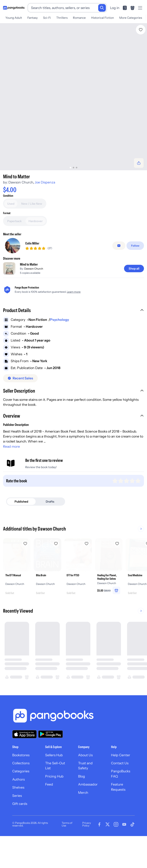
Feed (49, 810)
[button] (73, 337)
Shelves (18, 813)
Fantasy (33, 18)
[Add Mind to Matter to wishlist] (141, 30)
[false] (119, 271)
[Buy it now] (73, 212)
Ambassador (88, 810)
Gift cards (20, 829)
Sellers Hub (54, 781)
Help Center (121, 781)
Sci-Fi (47, 18)
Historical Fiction (102, 18)
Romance (79, 18)
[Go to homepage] (14, 8)
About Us (85, 781)
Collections (21, 789)
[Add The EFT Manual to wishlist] (25, 569)
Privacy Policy (87, 850)
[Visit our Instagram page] (116, 850)
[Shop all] (134, 294)
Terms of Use (67, 850)
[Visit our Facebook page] (99, 850)
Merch (83, 818)
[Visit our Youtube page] (124, 850)
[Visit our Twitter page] (108, 850)
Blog (82, 802)
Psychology (60, 345)
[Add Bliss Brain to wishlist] (56, 569)
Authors (18, 805)
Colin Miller (32, 269)
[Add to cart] (73, 202)
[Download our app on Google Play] (51, 760)
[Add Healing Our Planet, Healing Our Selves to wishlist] (117, 569)
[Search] (102, 8)
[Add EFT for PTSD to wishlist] (87, 569)
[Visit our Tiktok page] (132, 850)
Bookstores (21, 781)
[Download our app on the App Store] (24, 760)
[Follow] (135, 271)
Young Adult (14, 18)
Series (17, 821)
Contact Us (120, 789)
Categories (21, 797)
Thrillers (62, 18)
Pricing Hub (54, 802)
